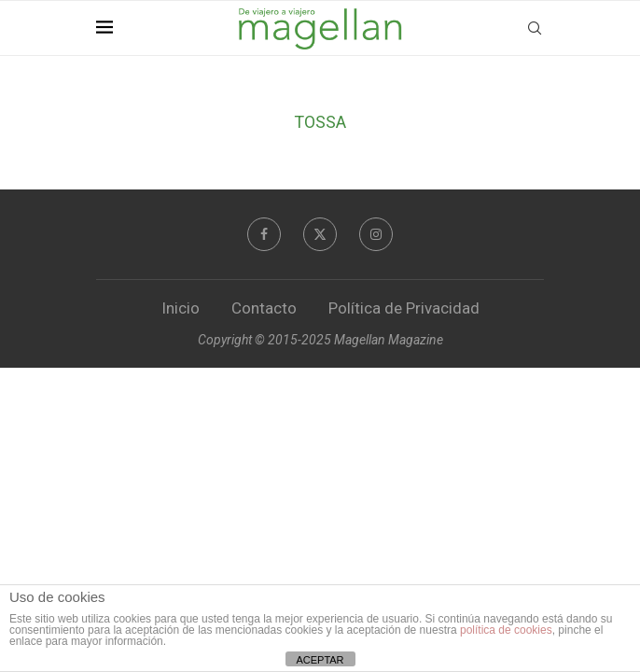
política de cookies (506, 630)
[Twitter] (320, 234)
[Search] (535, 28)
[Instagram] (376, 234)
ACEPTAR (320, 660)
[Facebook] (264, 234)
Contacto (264, 308)
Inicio (181, 308)
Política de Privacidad (404, 308)
